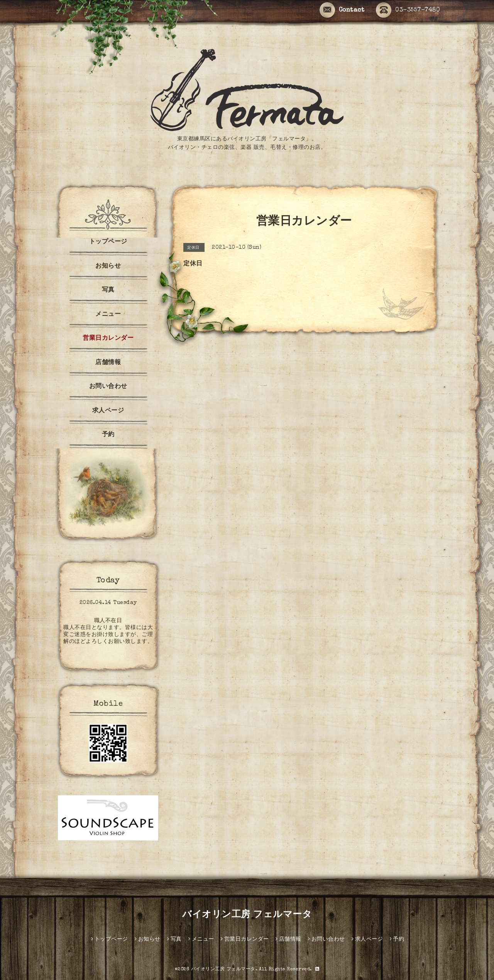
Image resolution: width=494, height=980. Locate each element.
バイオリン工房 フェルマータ (247, 915)
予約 (108, 435)
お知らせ (108, 267)
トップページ (108, 242)
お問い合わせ (108, 387)
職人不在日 (108, 621)
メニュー (108, 315)
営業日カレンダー (108, 339)
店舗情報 (108, 363)
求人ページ (108, 411)
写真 (108, 290)
